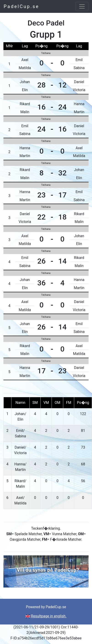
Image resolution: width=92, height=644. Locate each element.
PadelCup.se (21, 6)
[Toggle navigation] (82, 6)
